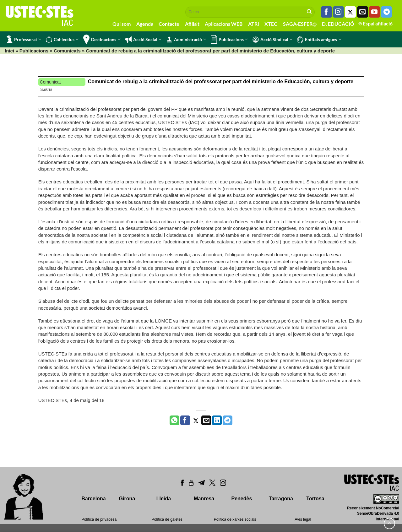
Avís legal (303, 519)
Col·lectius (62, 40)
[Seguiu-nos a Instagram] (338, 12)
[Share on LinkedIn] (217, 421)
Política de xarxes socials (235, 519)
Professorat (24, 39)
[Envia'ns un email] (363, 12)
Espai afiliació (375, 23)
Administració (186, 40)
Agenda (145, 24)
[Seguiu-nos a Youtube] (375, 12)
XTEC (271, 24)
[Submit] (309, 12)
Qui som (122, 24)
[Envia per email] (206, 421)
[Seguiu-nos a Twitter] (350, 12)
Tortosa (315, 499)
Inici (9, 51)
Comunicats (67, 51)
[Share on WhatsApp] (174, 421)
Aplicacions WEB (224, 24)
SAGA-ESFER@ (300, 24)
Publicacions (229, 39)
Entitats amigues (319, 40)
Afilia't (192, 24)
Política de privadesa (99, 519)
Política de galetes (167, 519)
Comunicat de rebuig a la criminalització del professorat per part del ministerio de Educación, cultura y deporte (221, 81)
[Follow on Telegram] (386, 12)
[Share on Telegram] (228, 421)
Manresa (204, 499)
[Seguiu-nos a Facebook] (326, 12)
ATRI (254, 24)
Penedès (242, 499)
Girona (127, 499)
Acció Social (143, 40)
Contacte (169, 24)
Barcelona (93, 499)
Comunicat (50, 82)
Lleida (164, 499)
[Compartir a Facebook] (185, 421)
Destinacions (102, 39)
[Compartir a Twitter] (196, 421)
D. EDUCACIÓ (338, 24)
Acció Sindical (272, 40)
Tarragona (281, 499)
